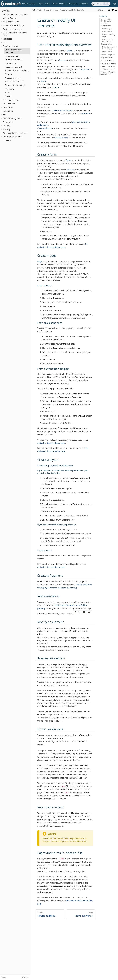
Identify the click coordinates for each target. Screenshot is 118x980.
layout (44, 81)
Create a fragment (108, 55)
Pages (40, 261)
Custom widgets (45, 128)
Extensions (8, 107)
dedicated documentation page (51, 443)
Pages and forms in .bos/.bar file (108, 73)
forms (62, 60)
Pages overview (11, 63)
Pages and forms (10, 46)
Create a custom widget (15, 85)
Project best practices (13, 29)
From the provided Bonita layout (109, 48)
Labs (47, 4)
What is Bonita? (10, 18)
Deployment (8, 122)
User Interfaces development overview (106, 21)
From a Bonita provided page (108, 40)
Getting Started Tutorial (13, 25)
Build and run (9, 104)
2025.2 (100, 10)
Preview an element (108, 63)
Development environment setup (15, 34)
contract (71, 170)
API (4, 115)
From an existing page (109, 35)
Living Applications (11, 100)
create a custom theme (62, 110)
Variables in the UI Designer (17, 71)
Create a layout (106, 44)
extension (86, 113)
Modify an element (108, 61)
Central (33, 4)
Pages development (13, 67)
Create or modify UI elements (13, 51)
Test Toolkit (73, 4)
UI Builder (84, 4)
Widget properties (13, 78)
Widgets (8, 74)
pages (70, 51)
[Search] (101, 4)
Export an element (108, 66)
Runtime (7, 126)
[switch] (115, 4)
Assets (8, 93)
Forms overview (12, 56)
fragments (85, 69)
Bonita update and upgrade (15, 133)
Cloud (41, 4)
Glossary (7, 140)
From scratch (107, 32)
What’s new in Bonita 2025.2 (15, 14)
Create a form (106, 26)
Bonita (25, 4)
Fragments (9, 89)
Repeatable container (14, 82)
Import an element (108, 69)
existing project (61, 138)
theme (56, 87)
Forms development (13, 60)
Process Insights (58, 4)
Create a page (106, 29)
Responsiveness (107, 58)
